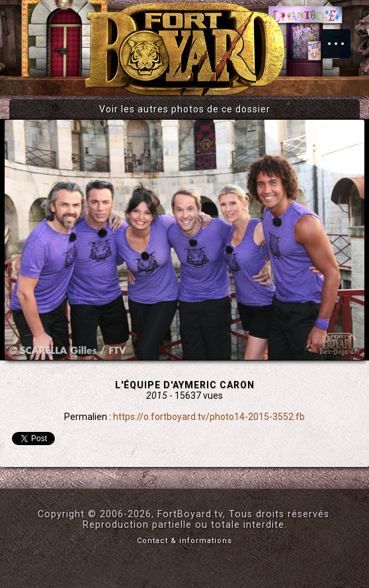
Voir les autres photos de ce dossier (185, 109)
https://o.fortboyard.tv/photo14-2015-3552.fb (209, 417)
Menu (343, 37)
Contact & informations (184, 541)
